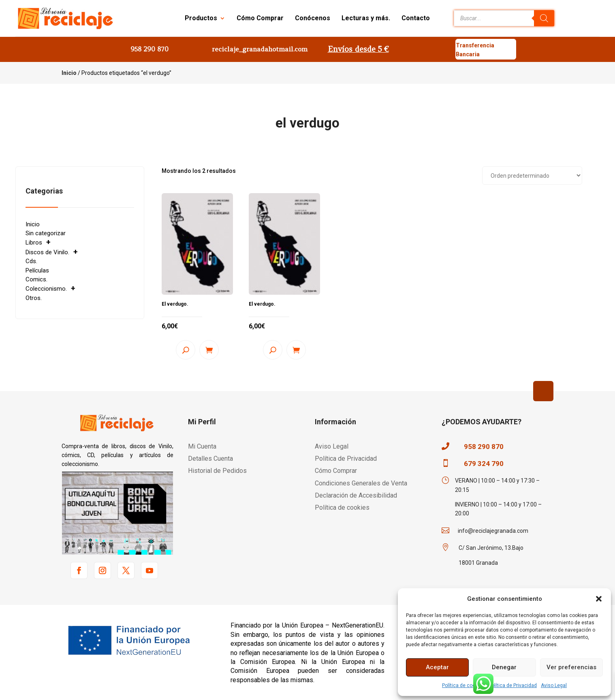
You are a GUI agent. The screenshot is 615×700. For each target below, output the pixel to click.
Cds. (31, 261)
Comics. (36, 279)
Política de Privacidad (513, 685)
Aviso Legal (554, 685)
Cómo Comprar (260, 18)
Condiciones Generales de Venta (361, 483)
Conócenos (313, 18)
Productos (201, 18)
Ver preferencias (571, 667)
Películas (37, 270)
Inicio (69, 73)
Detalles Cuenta (210, 459)
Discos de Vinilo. (47, 252)
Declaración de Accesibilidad (356, 495)
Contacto (416, 18)
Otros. (34, 298)
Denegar (504, 667)
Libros (34, 243)
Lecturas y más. (366, 18)
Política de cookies (463, 685)
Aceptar (437, 667)
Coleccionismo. (46, 289)
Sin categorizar (46, 233)
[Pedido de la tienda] (532, 176)
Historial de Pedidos (217, 471)
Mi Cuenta (202, 446)
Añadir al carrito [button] (209, 350)
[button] (599, 599)
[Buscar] (544, 18)
